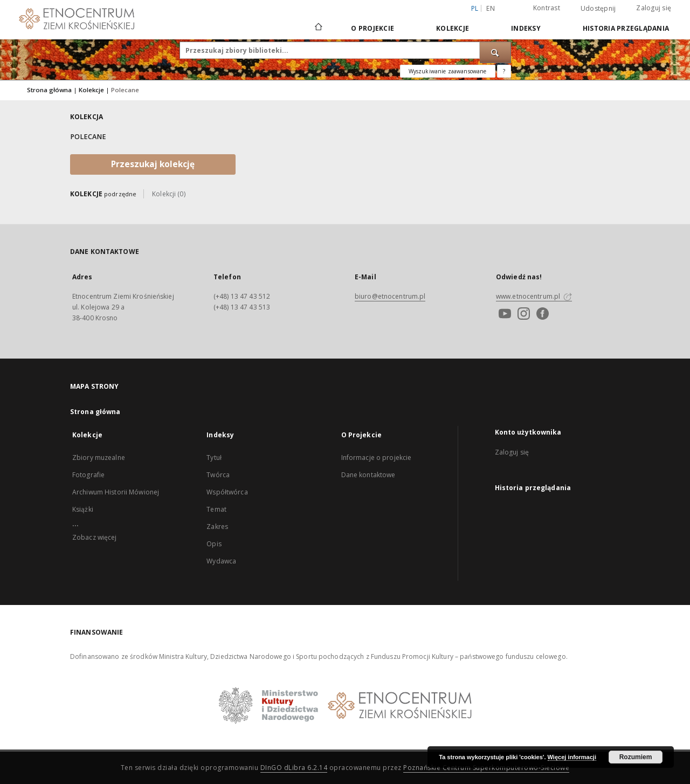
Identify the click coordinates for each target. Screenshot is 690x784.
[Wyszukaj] (495, 52)
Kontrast (547, 8)
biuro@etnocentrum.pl (390, 296)
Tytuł (214, 458)
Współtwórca (227, 492)
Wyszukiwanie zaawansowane (448, 71)
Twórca (218, 475)
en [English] (491, 8)
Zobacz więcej (95, 537)
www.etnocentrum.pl (534, 296)
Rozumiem (636, 757)
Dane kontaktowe (368, 475)
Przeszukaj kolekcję (153, 164)
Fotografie (88, 475)
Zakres (217, 527)
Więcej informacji (572, 757)
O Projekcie (372, 28)
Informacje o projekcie (377, 458)
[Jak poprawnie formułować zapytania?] (504, 71)
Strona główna (49, 90)
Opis (214, 544)
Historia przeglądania (626, 28)
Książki (83, 509)
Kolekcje (453, 28)
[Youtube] (503, 315)
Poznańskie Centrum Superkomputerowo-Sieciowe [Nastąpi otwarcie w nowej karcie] (486, 768)
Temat (216, 509)
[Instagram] (522, 315)
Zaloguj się (654, 8)
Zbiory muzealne (99, 458)
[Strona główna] (318, 28)
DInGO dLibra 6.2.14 (294, 768)
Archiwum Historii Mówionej (116, 492)
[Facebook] (541, 315)
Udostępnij (598, 9)
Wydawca (221, 561)
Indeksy (526, 28)
